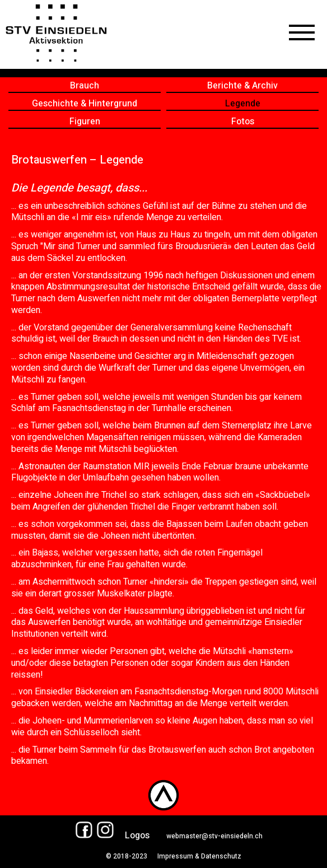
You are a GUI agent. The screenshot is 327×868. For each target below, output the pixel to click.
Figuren (85, 122)
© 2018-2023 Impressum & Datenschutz (169, 856)
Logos (137, 836)
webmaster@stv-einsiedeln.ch (214, 836)
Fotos (243, 122)
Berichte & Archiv (242, 86)
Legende (243, 104)
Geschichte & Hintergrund (85, 104)
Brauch (85, 86)
